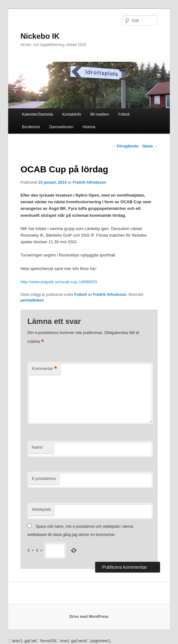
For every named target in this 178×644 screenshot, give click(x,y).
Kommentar (44, 369)
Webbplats (41, 509)
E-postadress (44, 478)
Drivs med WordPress (89, 617)
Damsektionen (61, 127)
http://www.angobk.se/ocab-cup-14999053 (59, 282)
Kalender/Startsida (38, 114)
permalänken (32, 300)
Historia (89, 127)
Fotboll (124, 114)
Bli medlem (100, 114)
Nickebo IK (40, 36)
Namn (37, 447)
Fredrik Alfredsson (89, 182)
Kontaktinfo (72, 114)
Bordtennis (31, 127)
